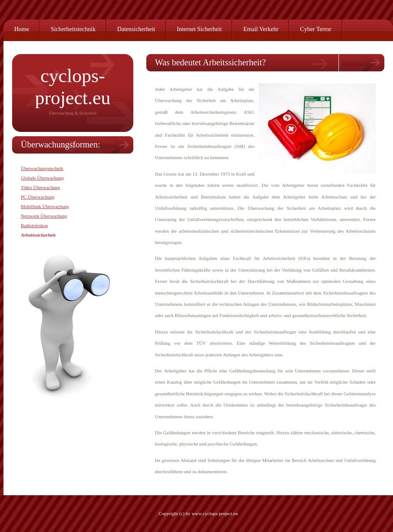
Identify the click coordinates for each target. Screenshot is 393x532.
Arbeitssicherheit (38, 235)
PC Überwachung (38, 197)
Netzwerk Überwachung (44, 216)
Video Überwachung (40, 187)
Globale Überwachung (42, 178)
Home (22, 29)
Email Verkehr (261, 29)
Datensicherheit (136, 29)
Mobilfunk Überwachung (45, 206)
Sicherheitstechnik (73, 29)
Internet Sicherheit (200, 29)
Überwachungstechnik (42, 168)
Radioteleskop (34, 225)
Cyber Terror (316, 29)
